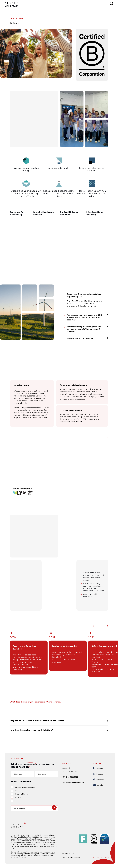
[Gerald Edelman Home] (13, 4)
